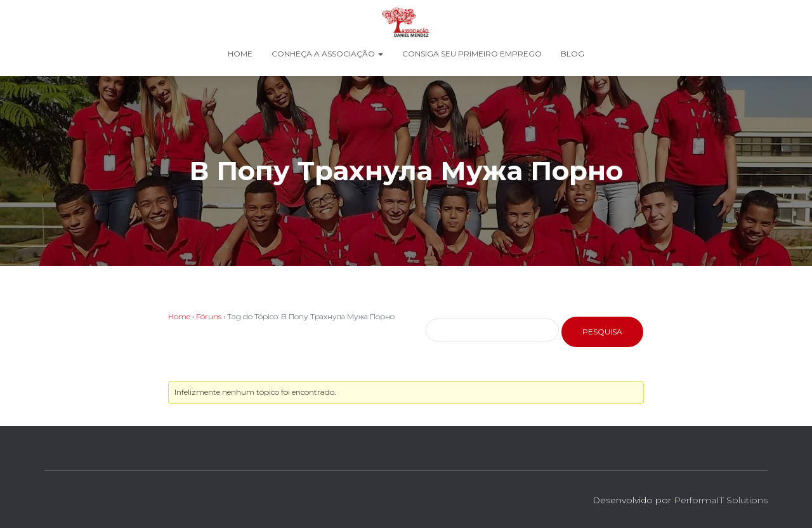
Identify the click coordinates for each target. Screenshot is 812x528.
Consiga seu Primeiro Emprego (472, 54)
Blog (573, 54)
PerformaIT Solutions (721, 500)
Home (240, 54)
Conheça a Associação (327, 54)
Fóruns (209, 316)
